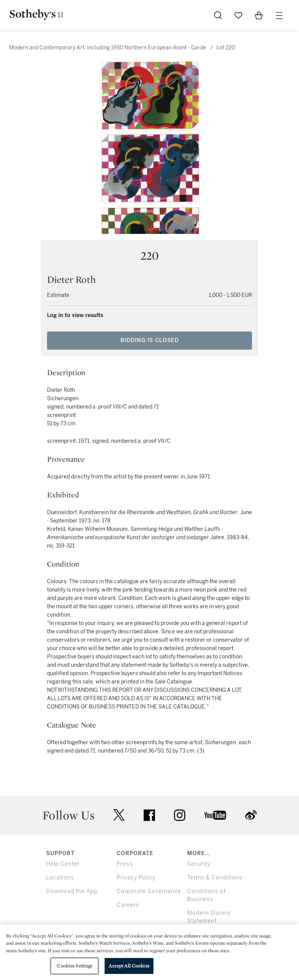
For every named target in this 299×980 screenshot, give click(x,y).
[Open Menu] (279, 16)
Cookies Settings (74, 966)
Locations (60, 878)
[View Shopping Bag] (259, 15)
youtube (215, 815)
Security (199, 864)
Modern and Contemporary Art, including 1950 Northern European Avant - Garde (108, 48)
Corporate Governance (149, 891)
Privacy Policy (136, 878)
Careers (128, 905)
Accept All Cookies (129, 966)
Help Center (63, 864)
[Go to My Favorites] (238, 15)
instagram (180, 815)
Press (125, 864)
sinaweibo (251, 815)
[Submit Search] (218, 15)
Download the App (72, 891)
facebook (149, 815)
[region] (149, 952)
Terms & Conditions (215, 878)
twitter (119, 815)
